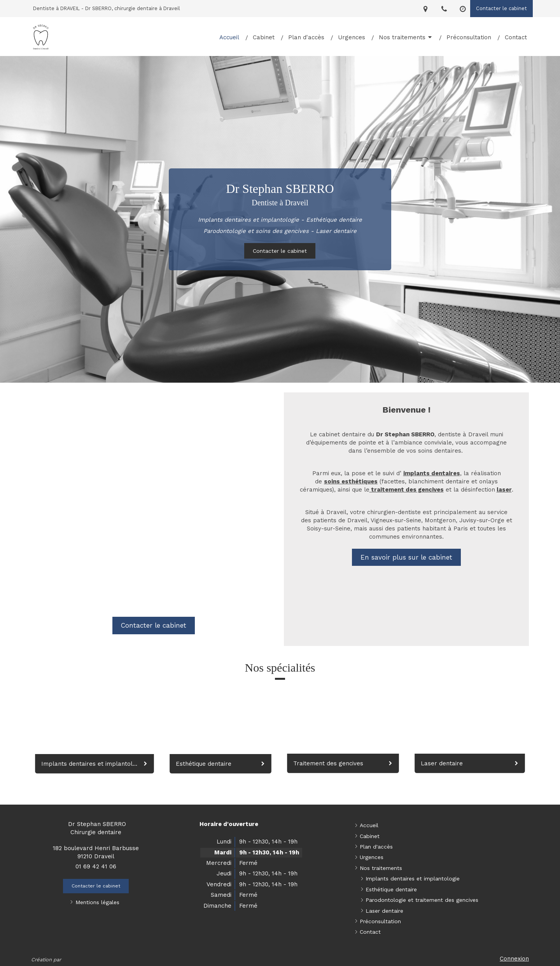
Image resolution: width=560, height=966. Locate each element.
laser (504, 490)
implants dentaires (432, 473)
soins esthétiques (351, 481)
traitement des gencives (407, 490)
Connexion (514, 959)
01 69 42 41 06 (96, 866)
